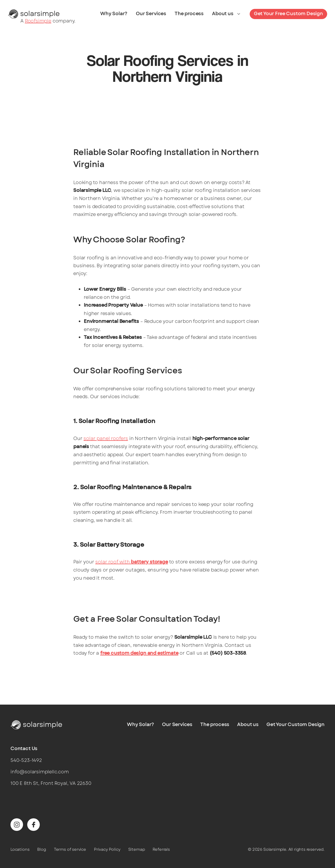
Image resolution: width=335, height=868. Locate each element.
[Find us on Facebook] (33, 825)
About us (223, 14)
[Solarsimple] (34, 14)
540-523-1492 (26, 760)
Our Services (151, 14)
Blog (41, 849)
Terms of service (70, 849)
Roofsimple (38, 21)
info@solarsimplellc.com (40, 772)
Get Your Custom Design (295, 725)
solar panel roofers (106, 438)
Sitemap (137, 849)
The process (189, 14)
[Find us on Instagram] (17, 825)
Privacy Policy (107, 849)
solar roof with (132, 562)
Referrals (161, 849)
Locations (20, 849)
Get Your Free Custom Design (288, 14)
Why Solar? (114, 14)
